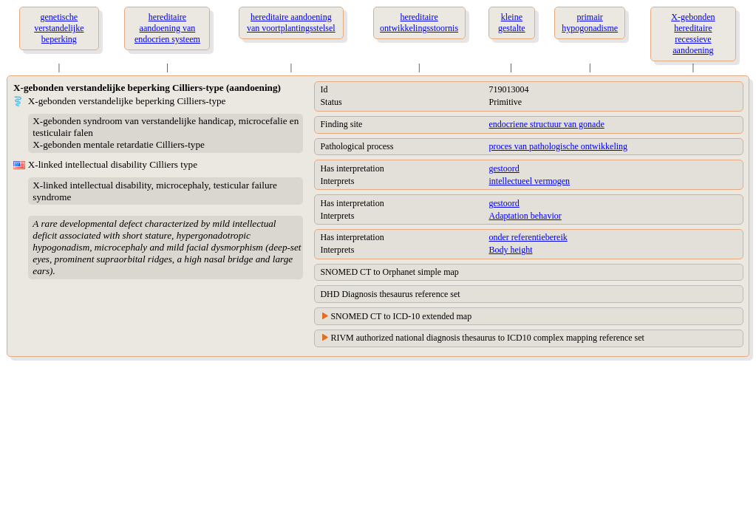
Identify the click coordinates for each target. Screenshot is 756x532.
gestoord (504, 168)
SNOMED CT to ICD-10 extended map (401, 316)
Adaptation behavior (525, 216)
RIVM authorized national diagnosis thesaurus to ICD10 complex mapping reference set (487, 338)
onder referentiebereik (528, 237)
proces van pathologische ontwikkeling (558, 146)
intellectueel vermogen (529, 181)
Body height (510, 250)
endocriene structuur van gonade (546, 124)
